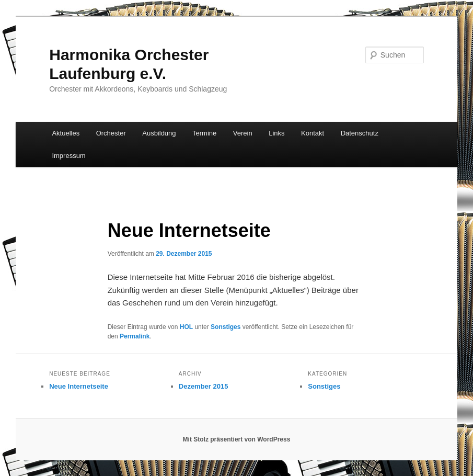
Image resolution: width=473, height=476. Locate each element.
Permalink (135, 336)
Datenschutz (360, 133)
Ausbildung (159, 133)
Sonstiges (226, 327)
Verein (243, 133)
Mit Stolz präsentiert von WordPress (237, 439)
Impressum (68, 156)
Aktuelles (66, 133)
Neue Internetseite (79, 386)
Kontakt (313, 133)
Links (276, 133)
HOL (186, 327)
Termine (204, 133)
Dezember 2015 (204, 386)
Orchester (111, 133)
